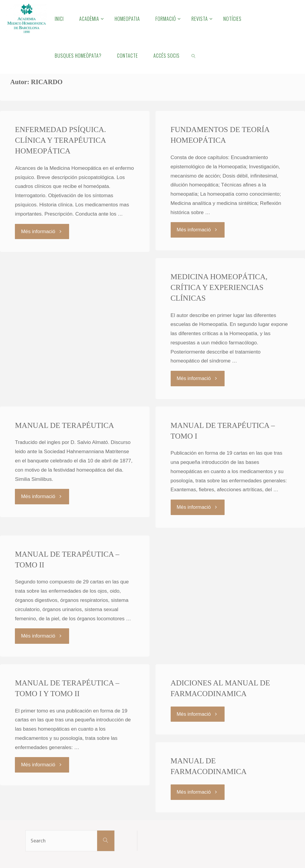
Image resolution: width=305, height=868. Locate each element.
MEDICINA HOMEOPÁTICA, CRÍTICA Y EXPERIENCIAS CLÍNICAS (219, 287)
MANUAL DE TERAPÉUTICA (64, 425)
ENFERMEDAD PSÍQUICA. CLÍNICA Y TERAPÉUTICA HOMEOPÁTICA (61, 140)
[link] (194, 55)
